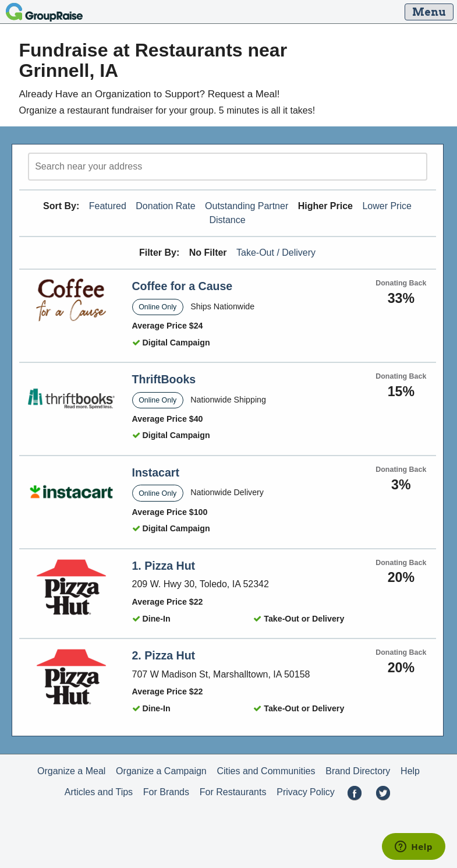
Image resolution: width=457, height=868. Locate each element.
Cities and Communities (266, 771)
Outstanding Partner (247, 206)
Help (410, 771)
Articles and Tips (99, 792)
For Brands (166, 792)
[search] (228, 167)
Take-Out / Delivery (276, 253)
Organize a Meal (71, 771)
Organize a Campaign (161, 771)
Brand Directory (358, 771)
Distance (227, 220)
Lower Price (387, 206)
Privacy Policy (306, 792)
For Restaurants (233, 792)
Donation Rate (165, 206)
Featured (108, 206)
